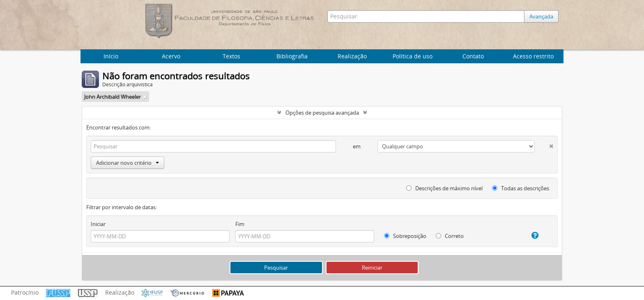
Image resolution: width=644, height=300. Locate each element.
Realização (352, 56)
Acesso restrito (533, 56)
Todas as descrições (521, 188)
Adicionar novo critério (128, 163)
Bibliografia (292, 56)
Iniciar (98, 224)
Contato (473, 56)
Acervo (171, 56)
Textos (231, 56)
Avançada (541, 16)
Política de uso (413, 56)
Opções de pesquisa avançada (322, 113)
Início (111, 56)
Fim (240, 224)
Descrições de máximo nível (444, 188)
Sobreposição (405, 236)
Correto (450, 236)
